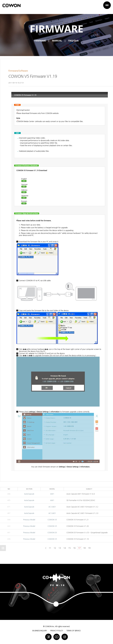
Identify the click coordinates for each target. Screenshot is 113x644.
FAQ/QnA (73, 41)
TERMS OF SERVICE (73, 631)
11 (50, 548)
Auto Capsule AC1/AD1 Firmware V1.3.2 (82, 507)
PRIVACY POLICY (57, 631)
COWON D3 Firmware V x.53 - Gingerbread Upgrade (87, 533)
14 (65, 548)
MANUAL (57, 41)
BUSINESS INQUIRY (40, 631)
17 (79, 548)
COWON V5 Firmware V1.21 (78, 520)
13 (60, 548)
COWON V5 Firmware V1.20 (78, 526)
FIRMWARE (40, 41)
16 (74, 548)
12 (55, 548)
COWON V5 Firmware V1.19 (78, 539)
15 (69, 548)
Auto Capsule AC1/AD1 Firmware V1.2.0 (82, 513)
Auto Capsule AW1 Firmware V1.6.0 (81, 494)
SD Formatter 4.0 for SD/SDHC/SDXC (81, 500)
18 (84, 548)
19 (89, 548)
